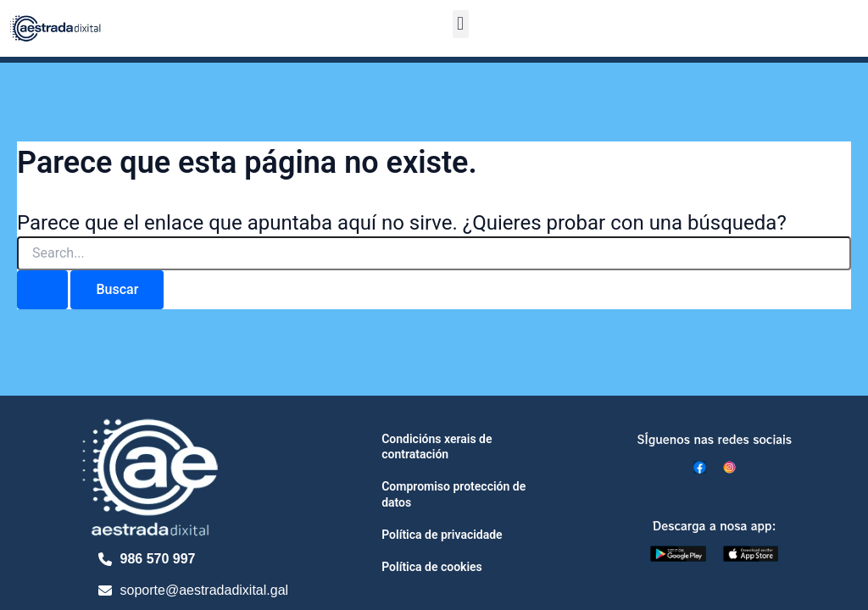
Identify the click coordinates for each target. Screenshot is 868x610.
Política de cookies (432, 567)
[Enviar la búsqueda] (42, 290)
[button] (461, 24)
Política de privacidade (442, 535)
